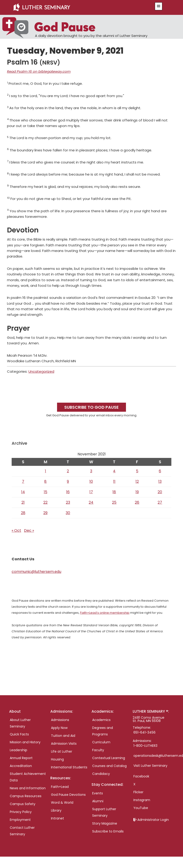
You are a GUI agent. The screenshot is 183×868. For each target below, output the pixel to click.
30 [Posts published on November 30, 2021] (68, 513)
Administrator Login (153, 820)
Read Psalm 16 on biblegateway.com (39, 71)
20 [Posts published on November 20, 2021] (160, 492)
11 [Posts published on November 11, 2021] (114, 481)
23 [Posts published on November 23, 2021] (68, 502)
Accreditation (21, 766)
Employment (20, 820)
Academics (101, 720)
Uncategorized (41, 371)
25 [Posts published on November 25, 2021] (114, 502)
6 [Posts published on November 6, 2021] (160, 471)
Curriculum (101, 742)
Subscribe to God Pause (91, 407)
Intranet (58, 818)
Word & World (62, 803)
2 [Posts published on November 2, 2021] (68, 471)
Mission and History (25, 742)
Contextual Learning (109, 758)
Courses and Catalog (109, 766)
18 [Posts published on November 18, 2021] (114, 492)
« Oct (16, 530)
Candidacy (101, 774)
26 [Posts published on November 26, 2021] (137, 502)
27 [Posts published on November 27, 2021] (160, 502)
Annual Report (21, 758)
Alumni (98, 801)
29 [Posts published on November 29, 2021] (45, 513)
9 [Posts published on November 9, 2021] (68, 481)
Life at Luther (62, 751)
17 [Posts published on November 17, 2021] (91, 492)
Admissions (60, 720)
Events (98, 793)
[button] (159, 6)
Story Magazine (105, 823)
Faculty (98, 750)
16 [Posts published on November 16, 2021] (68, 492)
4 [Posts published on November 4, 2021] (114, 471)
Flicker (138, 792)
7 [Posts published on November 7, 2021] (23, 481)
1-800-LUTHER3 (145, 746)
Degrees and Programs (103, 731)
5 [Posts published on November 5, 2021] (137, 471)
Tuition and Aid (63, 736)
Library (56, 810)
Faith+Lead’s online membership (105, 613)
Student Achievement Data (28, 777)
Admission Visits (64, 744)
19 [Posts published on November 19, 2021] (137, 492)
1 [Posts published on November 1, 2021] (46, 471)
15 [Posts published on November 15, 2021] (46, 492)
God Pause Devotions (68, 795)
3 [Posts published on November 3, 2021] (91, 471)
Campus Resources (26, 796)
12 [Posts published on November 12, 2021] (137, 481)
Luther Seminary (77, 7)
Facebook (141, 776)
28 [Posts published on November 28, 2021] (23, 513)
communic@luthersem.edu (36, 572)
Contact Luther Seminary (22, 831)
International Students (69, 767)
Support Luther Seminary (104, 812)
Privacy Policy (21, 812)
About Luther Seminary (20, 723)
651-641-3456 (144, 732)
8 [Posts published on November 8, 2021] (45, 481)
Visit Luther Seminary (150, 766)
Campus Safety (23, 804)
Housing (57, 759)
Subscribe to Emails (108, 831)
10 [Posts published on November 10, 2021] (91, 481)
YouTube (141, 808)
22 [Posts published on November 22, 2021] (45, 502)
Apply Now (59, 728)
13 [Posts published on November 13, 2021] (160, 481)
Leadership (19, 750)
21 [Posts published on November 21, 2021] (23, 502)
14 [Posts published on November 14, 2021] (23, 492)
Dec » (29, 530)
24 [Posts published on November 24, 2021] (91, 502)
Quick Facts (19, 734)
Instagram (142, 800)
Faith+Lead (60, 787)
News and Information (28, 788)
